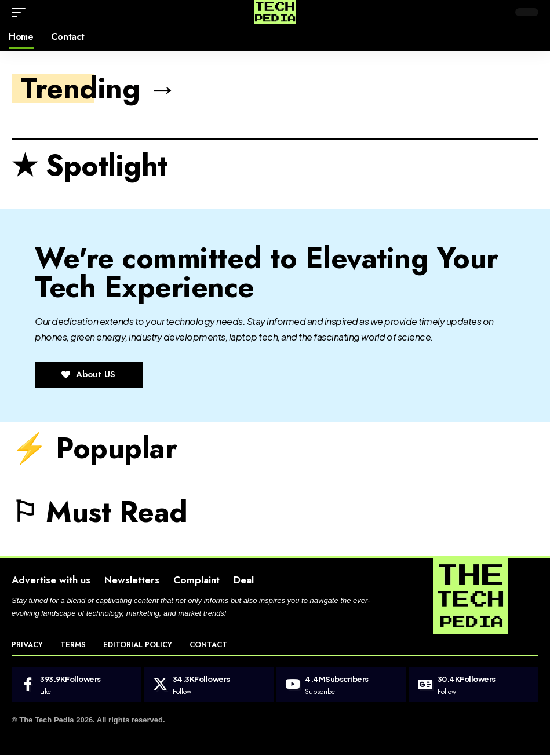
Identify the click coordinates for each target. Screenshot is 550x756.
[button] (21, 12)
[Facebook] (77, 685)
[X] (209, 685)
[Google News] (474, 685)
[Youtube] (341, 685)
